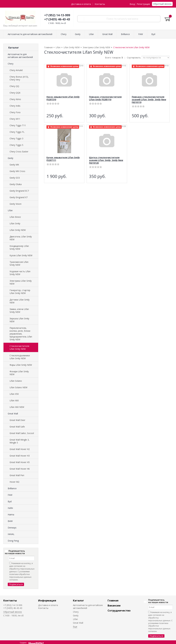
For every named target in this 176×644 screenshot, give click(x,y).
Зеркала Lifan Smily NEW (19, 320)
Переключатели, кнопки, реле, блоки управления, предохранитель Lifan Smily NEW (21, 334)
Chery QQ (14, 86)
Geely (10, 158)
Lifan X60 (14, 400)
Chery (11, 64)
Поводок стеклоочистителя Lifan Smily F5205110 (105, 98)
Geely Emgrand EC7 (19, 191)
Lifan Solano (16, 381)
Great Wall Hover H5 (20, 462)
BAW (10, 521)
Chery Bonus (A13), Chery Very (19, 78)
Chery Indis (15, 106)
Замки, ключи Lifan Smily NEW (19, 311)
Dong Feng (13, 541)
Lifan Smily (15, 223)
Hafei (10, 508)
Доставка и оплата (81, 4)
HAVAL (11, 534)
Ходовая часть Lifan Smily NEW (20, 273)
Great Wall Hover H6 (20, 469)
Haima (11, 515)
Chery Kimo (15, 99)
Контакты (100, 4)
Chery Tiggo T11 (18, 125)
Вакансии (114, 605)
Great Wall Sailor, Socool (22, 433)
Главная (113, 600)
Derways (12, 528)
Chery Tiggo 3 (16, 138)
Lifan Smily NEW (18, 230)
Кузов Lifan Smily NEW (21, 255)
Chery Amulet (16, 70)
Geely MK (14, 165)
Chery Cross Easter (19, 152)
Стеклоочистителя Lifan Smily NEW (19, 347)
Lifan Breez (15, 217)
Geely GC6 (15, 178)
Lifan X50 (14, 394)
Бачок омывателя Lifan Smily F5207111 (63, 159)
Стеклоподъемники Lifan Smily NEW (20, 357)
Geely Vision (16, 204)
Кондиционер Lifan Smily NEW (19, 247)
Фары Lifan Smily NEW (21, 365)
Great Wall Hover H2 (20, 449)
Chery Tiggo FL (17, 132)
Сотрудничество (119, 610)
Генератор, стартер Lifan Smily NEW (20, 292)
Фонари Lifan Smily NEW (19, 373)
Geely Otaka (16, 184)
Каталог (78, 600)
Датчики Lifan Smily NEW (20, 301)
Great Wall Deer (17, 420)
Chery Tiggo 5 (16, 145)
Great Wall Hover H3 (20, 456)
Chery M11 (15, 119)
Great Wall (13, 414)
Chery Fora (15, 112)
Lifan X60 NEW (17, 407)
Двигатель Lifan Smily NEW (21, 238)
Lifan (10, 210)
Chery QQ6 (15, 93)
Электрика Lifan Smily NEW (21, 282)
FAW (10, 495)
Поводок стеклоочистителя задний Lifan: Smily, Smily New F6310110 (149, 100)
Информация (47, 600)
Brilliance (12, 488)
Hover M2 (14, 482)
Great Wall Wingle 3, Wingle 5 (19, 441)
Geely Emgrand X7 (19, 197)
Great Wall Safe (17, 427)
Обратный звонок (162, 4)
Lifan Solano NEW (18, 387)
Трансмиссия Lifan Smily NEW (19, 263)
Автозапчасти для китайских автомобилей (20, 56)
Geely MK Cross (17, 171)
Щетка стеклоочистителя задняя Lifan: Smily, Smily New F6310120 (106, 160)
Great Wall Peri (17, 475)
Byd (10, 501)
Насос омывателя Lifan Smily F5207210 (63, 98)
